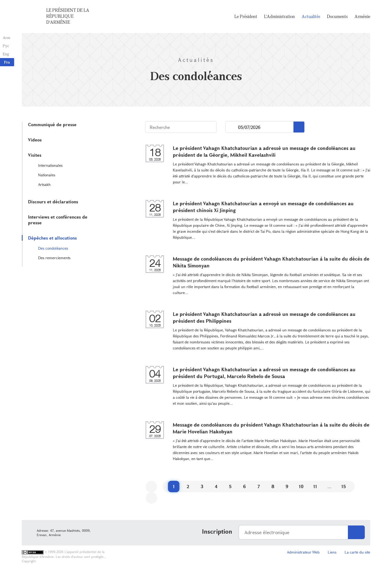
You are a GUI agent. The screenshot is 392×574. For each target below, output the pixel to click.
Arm (7, 37)
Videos (35, 140)
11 (315, 486)
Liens (332, 552)
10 (301, 486)
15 (344, 486)
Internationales (50, 165)
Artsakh (44, 184)
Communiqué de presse (52, 124)
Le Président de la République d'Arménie (68, 16)
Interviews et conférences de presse (58, 220)
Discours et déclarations (53, 202)
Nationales (47, 175)
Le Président (246, 16)
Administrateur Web (303, 552)
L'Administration (279, 16)
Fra (7, 62)
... (232, 127)
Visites (35, 155)
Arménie (362, 16)
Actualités (311, 16)
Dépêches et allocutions (52, 238)
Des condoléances (53, 248)
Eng (6, 54)
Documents (337, 16)
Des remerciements (54, 258)
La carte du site (357, 552)
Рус (6, 46)
